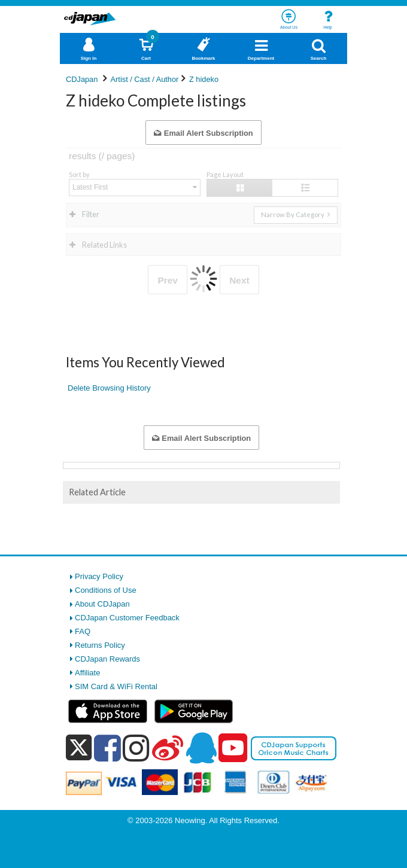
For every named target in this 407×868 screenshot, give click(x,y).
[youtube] (233, 748)
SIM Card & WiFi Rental (116, 686)
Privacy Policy (99, 576)
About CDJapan (102, 604)
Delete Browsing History (109, 388)
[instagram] (136, 748)
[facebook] (107, 748)
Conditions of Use (106, 590)
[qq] (201, 748)
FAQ (83, 631)
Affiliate (87, 673)
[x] (79, 748)
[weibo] (168, 748)
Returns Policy (100, 645)
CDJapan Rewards (107, 659)
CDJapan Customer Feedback (127, 618)
